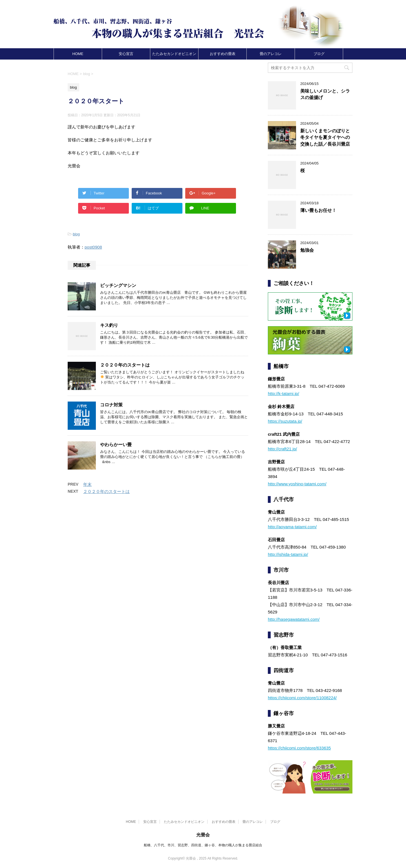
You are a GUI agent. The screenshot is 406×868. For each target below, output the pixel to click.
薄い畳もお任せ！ (318, 210)
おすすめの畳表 (223, 54)
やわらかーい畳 (116, 445)
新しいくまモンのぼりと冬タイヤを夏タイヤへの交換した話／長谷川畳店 (325, 137)
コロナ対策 (111, 405)
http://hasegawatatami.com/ (294, 619)
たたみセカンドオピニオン (174, 54)
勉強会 (307, 250)
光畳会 (203, 835)
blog (76, 234)
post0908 (93, 247)
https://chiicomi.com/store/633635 (299, 748)
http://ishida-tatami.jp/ (288, 554)
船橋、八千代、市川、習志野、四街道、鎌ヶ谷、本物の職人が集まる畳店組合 (203, 845)
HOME (78, 54)
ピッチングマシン (118, 285)
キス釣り (109, 325)
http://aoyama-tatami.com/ (292, 527)
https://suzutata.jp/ (285, 421)
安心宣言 (126, 54)
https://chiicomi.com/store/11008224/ (302, 698)
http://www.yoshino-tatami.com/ (297, 484)
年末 (87, 484)
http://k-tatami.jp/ (283, 394)
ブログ (319, 54)
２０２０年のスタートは (125, 365)
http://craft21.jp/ (282, 449)
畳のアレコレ (271, 54)
